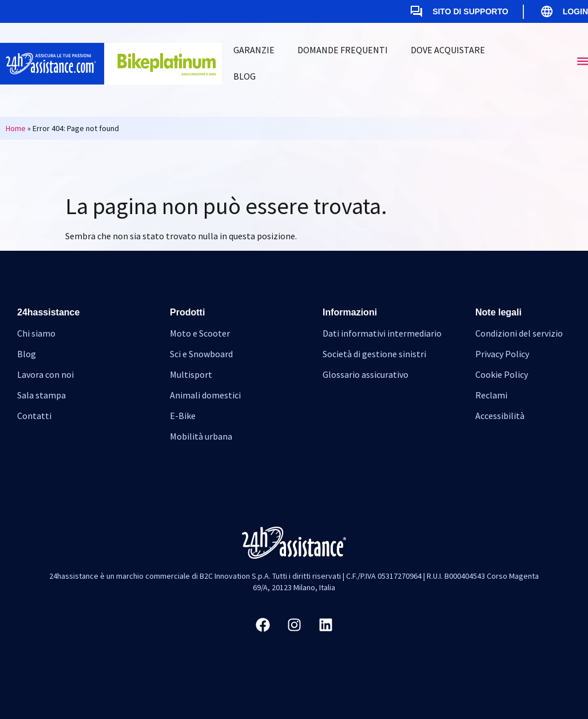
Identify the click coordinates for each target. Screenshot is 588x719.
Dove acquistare (448, 50)
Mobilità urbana (201, 436)
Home (16, 128)
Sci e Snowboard (201, 354)
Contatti (34, 416)
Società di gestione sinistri (374, 354)
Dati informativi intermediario (382, 333)
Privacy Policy (502, 354)
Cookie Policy (502, 374)
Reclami (491, 395)
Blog (245, 76)
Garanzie (254, 50)
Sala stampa (41, 395)
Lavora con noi (45, 374)
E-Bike (183, 416)
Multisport (191, 374)
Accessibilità (500, 416)
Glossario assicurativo (365, 374)
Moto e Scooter (200, 333)
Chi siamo (36, 333)
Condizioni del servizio (519, 333)
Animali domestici (205, 395)
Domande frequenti (343, 50)
